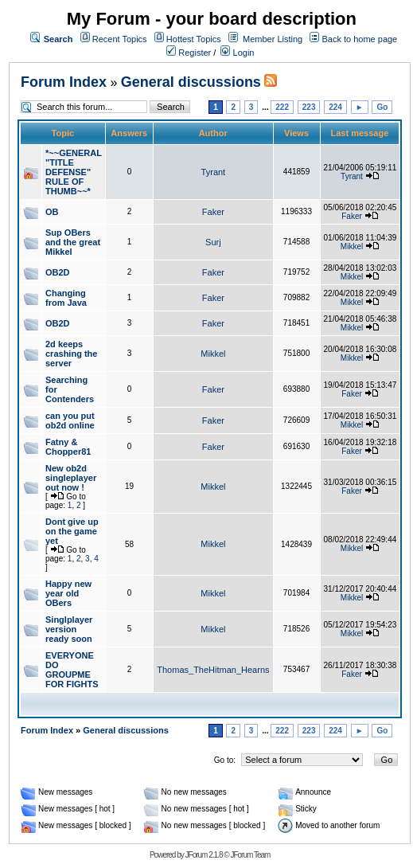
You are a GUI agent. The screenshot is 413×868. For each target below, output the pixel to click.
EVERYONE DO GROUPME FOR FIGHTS (72, 670)
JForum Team (250, 855)
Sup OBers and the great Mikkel (73, 242)
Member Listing (273, 39)
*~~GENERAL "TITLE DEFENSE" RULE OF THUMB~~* (74, 172)
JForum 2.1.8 (204, 855)
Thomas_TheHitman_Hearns (213, 670)
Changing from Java (66, 298)
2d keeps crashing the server (71, 354)
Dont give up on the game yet (72, 531)
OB (52, 212)
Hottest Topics (194, 39)
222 (282, 107)
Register (189, 53)
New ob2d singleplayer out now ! (71, 478)
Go (382, 107)
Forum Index (64, 82)
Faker (213, 212)
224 (335, 107)
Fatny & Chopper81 (68, 447)
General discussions (191, 82)
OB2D (58, 272)
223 (309, 107)
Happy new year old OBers (68, 593)
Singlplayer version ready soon (69, 629)
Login (237, 53)
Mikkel (352, 246)
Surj (213, 242)
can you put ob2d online (70, 420)
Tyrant (214, 172)
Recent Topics (120, 39)
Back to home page (359, 39)
